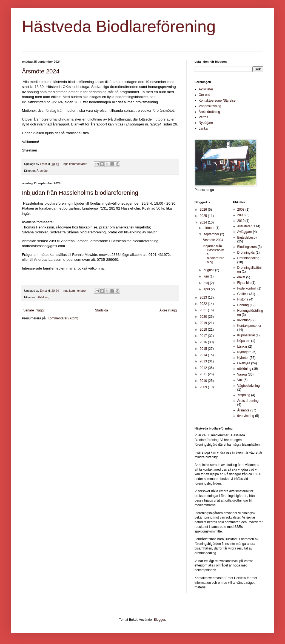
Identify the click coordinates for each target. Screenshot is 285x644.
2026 (204, 210)
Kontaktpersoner (249, 326)
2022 (204, 304)
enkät (241, 277)
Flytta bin (244, 283)
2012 (204, 368)
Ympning (244, 395)
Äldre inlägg (168, 310)
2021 (204, 310)
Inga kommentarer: (75, 164)
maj (207, 283)
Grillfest (243, 294)
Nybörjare (206, 123)
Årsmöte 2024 (41, 71)
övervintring (246, 416)
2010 (204, 381)
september (212, 234)
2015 (204, 349)
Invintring (244, 320)
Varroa (203, 117)
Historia (243, 299)
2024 (204, 222)
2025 (204, 216)
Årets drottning (209, 112)
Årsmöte (42, 171)
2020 (204, 317)
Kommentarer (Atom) (63, 318)
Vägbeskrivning (210, 106)
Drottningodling (248, 258)
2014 (204, 355)
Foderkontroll (247, 288)
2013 (204, 361)
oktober (210, 228)
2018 (204, 330)
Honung (243, 305)
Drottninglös (246, 253)
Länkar (204, 128)
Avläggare (245, 232)
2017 (204, 336)
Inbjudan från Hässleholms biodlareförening (80, 193)
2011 (204, 374)
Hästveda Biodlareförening (119, 26)
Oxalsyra (244, 363)
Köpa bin (244, 341)
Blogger (159, 620)
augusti (209, 270)
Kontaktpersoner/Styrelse (217, 101)
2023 (204, 297)
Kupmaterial (246, 335)
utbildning (43, 297)
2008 (241, 210)
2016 (204, 342)
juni (207, 276)
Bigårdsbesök (247, 237)
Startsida (102, 310)
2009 (204, 387)
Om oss (204, 95)
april (207, 289)
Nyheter (243, 358)
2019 (204, 323)
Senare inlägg (33, 310)
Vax (240, 380)
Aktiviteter (206, 89)
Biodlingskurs (247, 247)
